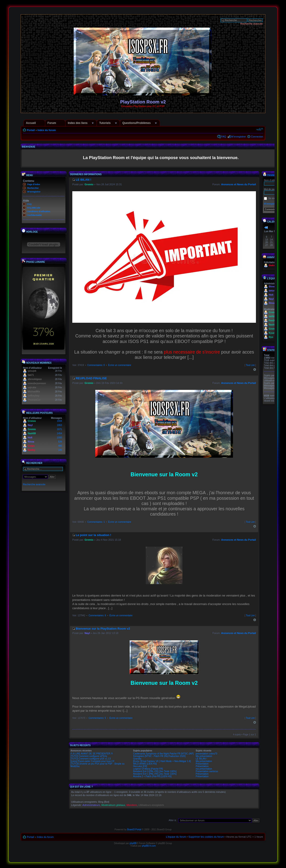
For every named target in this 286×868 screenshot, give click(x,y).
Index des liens (78, 123)
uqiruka (32, 387)
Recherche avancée (252, 24)
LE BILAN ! (201, 759)
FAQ (224, 137)
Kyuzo (272, 333)
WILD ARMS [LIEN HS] (145, 764)
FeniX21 (273, 321)
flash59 (32, 433)
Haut (255, 370)
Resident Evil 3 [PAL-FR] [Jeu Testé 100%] (155, 771)
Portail (31, 130)
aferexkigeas (35, 379)
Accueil (31, 123)
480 (60, 446)
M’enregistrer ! (271, 204)
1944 (59, 421)
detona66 (274, 291)
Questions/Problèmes (136, 123)
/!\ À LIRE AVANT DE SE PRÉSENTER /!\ (92, 754)
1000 (59, 438)
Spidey (32, 450)
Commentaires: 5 (97, 718)
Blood (272, 287)
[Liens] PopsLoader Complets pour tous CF (93, 761)
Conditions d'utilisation (39, 211)
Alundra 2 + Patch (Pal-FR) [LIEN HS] (152, 776)
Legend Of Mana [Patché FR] (148, 769)
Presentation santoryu (207, 771)
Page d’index (34, 184)
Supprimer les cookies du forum (206, 837)
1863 (59, 425)
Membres (132, 805)
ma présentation (204, 769)
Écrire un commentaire (120, 365)
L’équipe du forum (176, 837)
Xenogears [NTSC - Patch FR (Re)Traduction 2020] (159, 756)
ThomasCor (34, 400)
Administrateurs (91, 805)
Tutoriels (105, 123)
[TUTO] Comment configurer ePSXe (89, 756)
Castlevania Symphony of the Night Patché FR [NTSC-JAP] (163, 754)
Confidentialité (35, 215)
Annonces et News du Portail (239, 184)
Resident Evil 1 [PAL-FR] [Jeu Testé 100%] (155, 774)
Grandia (137, 759)
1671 (59, 429)
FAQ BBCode (34, 208)
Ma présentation (204, 756)
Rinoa (31, 442)
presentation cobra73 (206, 754)
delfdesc (273, 316)
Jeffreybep (34, 396)
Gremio (32, 429)
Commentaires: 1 (96, 522)
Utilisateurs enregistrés (151, 805)
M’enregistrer (238, 137)
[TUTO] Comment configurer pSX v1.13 (91, 759)
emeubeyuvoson (37, 383)
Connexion (257, 137)
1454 (59, 433)
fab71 (31, 375)
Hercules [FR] (140, 766)
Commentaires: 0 (96, 365)
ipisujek (32, 371)
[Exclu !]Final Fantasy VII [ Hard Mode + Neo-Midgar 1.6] (162, 761)
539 (60, 442)
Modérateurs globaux (113, 805)
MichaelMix (34, 392)
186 (60, 450)
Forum (52, 123)
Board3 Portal (134, 829)
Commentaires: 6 (97, 615)
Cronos (32, 421)
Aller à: (173, 820)
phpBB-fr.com (149, 846)
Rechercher (33, 188)
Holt (30, 438)
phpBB (133, 843)
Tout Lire (250, 365)
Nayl (30, 425)
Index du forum (47, 130)
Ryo (271, 337)
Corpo (31, 446)
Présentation (202, 764)
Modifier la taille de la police (260, 129)
